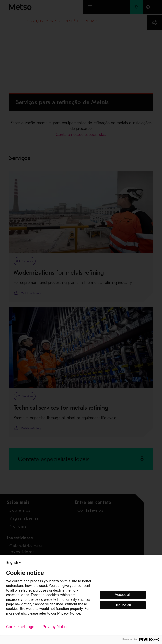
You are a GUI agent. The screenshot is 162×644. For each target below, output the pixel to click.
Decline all (123, 605)
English (14, 563)
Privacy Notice (55, 627)
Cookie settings (20, 627)
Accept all (123, 595)
